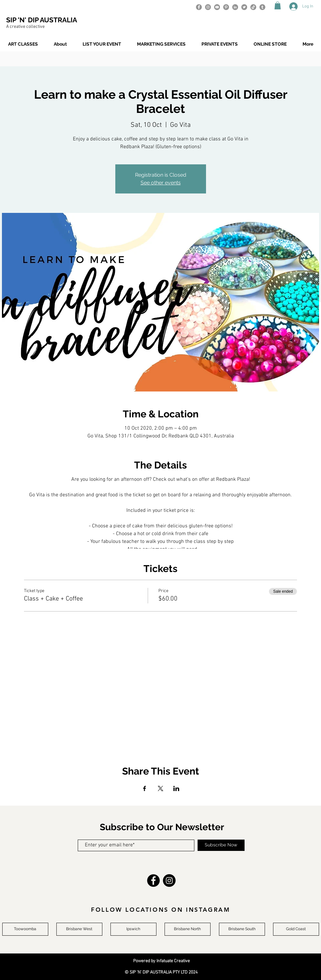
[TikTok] (253, 7)
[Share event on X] (160, 788)
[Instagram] (208, 7)
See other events (161, 183)
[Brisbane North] (188, 929)
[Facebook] (199, 7)
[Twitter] (244, 7)
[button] (278, 6)
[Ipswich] (133, 929)
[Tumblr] (262, 7)
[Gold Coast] (296, 929)
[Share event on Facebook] (145, 788)
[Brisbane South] (242, 929)
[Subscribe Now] (221, 845)
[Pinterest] (226, 7)
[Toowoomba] (25, 929)
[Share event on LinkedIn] (176, 788)
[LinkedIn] (235, 7)
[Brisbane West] (79, 929)
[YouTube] (217, 7)
